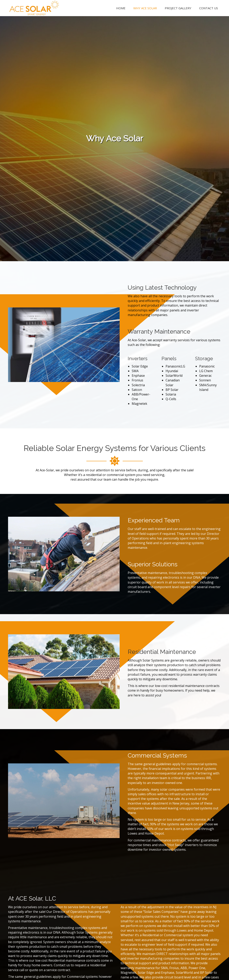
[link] (121, 8)
